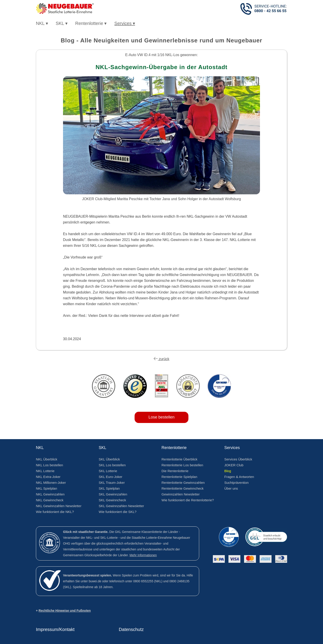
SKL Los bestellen (112, 465)
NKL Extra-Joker (48, 477)
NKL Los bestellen (49, 465)
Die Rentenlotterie (175, 471)
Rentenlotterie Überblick (179, 459)
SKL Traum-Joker (112, 483)
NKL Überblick (47, 459)
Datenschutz (131, 629)
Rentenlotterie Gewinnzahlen (183, 483)
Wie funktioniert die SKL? (118, 512)
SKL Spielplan (109, 488)
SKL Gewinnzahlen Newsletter (121, 506)
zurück (161, 359)
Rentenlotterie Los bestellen (182, 465)
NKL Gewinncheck (50, 500)
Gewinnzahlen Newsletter (181, 494)
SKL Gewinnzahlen (113, 494)
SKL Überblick (109, 459)
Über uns (231, 488)
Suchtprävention (236, 483)
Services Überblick (238, 459)
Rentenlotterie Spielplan (179, 477)
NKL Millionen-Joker (51, 483)
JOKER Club (234, 465)
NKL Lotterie (45, 471)
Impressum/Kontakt (55, 629)
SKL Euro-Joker (110, 477)
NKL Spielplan (47, 488)
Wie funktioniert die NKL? (55, 512)
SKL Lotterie (108, 471)
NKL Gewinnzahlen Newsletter (59, 506)
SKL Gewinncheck (112, 500)
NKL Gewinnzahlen (50, 494)
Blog (228, 471)
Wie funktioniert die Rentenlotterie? (188, 500)
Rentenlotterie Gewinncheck (183, 488)
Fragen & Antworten (239, 477)
